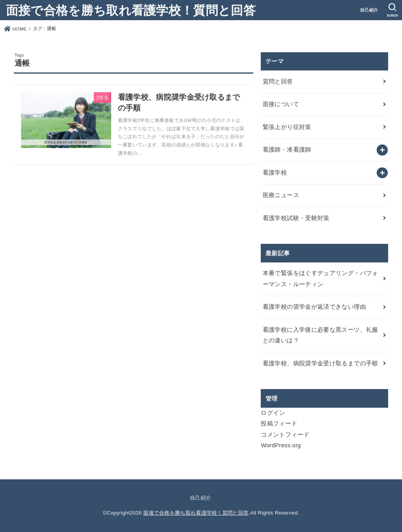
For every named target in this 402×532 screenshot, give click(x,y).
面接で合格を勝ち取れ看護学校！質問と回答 (131, 10)
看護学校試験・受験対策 (296, 218)
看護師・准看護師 (287, 150)
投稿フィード (279, 424)
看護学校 (275, 173)
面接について (281, 104)
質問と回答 (278, 82)
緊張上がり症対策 (287, 127)
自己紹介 (369, 10)
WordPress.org (281, 445)
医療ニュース (281, 195)
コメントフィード (285, 435)
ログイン (273, 413)
